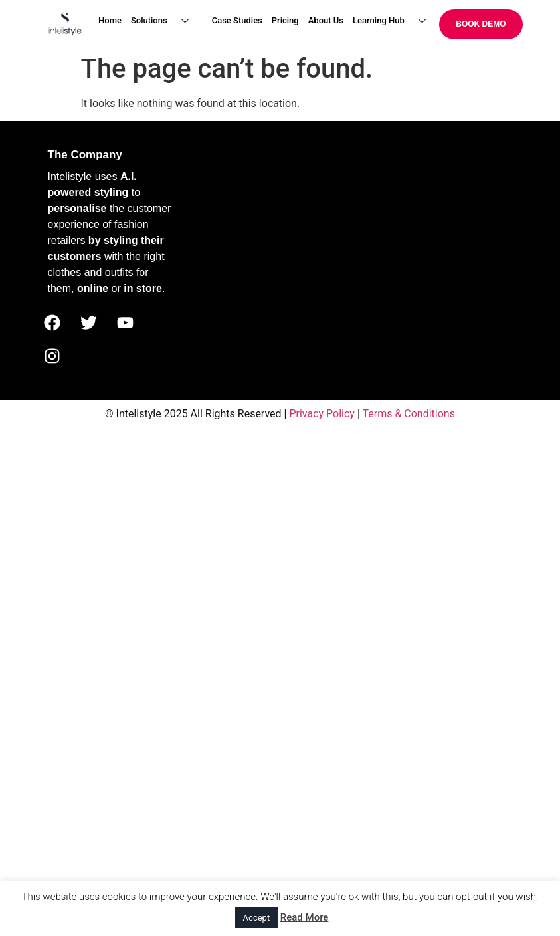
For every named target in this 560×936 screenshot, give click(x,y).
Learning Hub (394, 21)
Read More (305, 917)
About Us (326, 20)
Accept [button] (257, 918)
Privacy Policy (322, 414)
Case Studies (237, 20)
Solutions (165, 21)
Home (110, 20)
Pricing (285, 20)
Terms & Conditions (409, 414)
